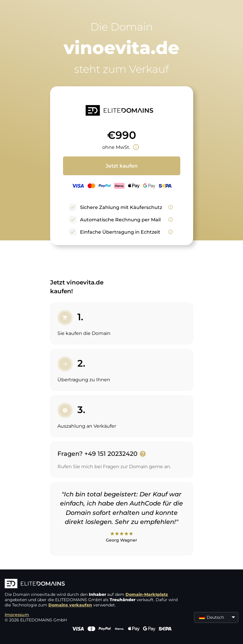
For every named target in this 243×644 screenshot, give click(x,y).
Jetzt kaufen (122, 166)
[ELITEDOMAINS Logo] (93, 584)
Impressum (17, 615)
